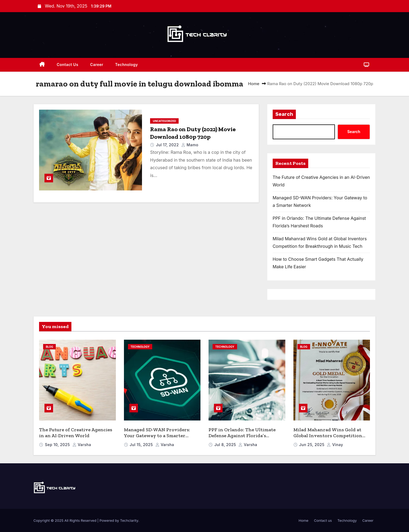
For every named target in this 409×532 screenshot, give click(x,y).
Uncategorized (164, 121)
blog (49, 347)
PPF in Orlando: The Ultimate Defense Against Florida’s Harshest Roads (242, 436)
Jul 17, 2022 (168, 145)
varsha (82, 445)
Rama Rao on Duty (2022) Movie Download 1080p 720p (193, 133)
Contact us (68, 65)
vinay (335, 445)
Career (97, 65)
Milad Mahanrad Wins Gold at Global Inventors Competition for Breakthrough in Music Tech (330, 436)
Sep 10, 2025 (58, 445)
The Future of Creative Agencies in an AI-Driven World (76, 433)
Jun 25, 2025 (312, 445)
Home (254, 84)
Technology (126, 65)
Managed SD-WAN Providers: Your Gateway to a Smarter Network (157, 436)
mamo (190, 145)
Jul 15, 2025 (142, 445)
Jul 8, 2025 (226, 445)
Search (284, 114)
